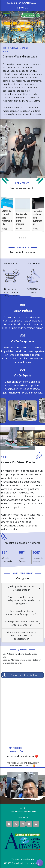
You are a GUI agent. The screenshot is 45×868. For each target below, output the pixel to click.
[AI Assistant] (40, 863)
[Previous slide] (2, 217)
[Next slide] (43, 217)
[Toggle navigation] (43, 15)
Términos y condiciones (23, 859)
